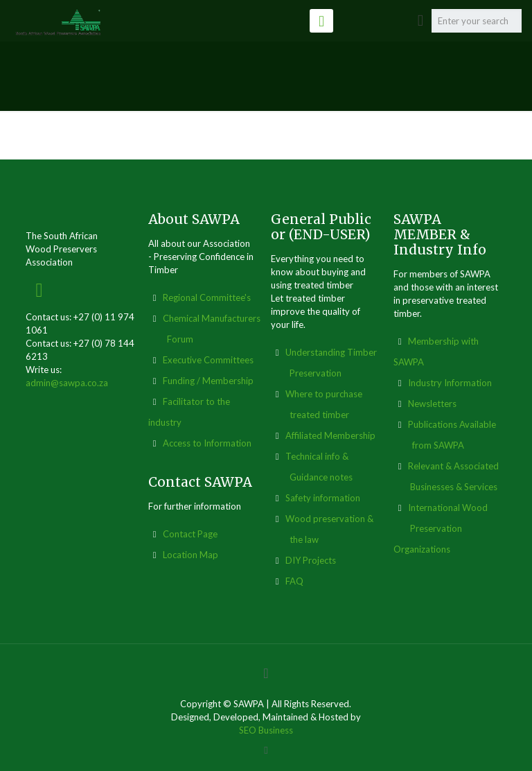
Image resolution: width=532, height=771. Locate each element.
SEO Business (266, 730)
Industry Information (450, 383)
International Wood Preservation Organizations (441, 528)
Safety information (323, 498)
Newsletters (432, 404)
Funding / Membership (208, 381)
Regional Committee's (207, 297)
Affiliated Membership (330, 435)
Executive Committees (208, 360)
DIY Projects (311, 560)
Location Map (190, 555)
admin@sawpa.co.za (67, 383)
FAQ (294, 581)
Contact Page (190, 534)
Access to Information (207, 443)
